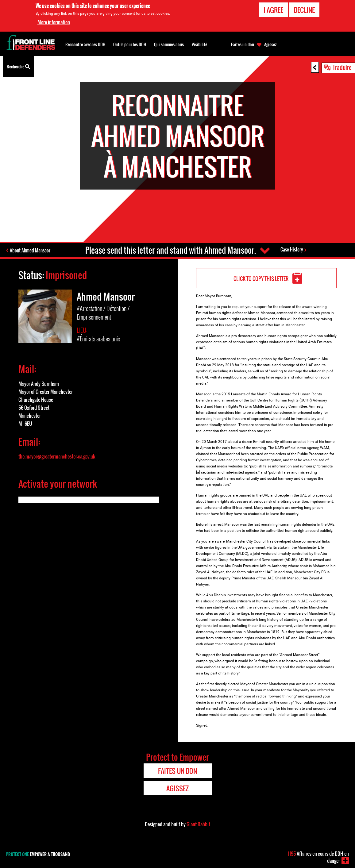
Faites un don (243, 44)
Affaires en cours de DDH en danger (318, 857)
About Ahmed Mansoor (30, 250)
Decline (304, 10)
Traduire (342, 67)
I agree (273, 10)
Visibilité (199, 44)
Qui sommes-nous (169, 44)
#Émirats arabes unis (98, 339)
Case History (292, 249)
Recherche (18, 66)
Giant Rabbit (198, 824)
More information (54, 22)
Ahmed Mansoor (106, 296)
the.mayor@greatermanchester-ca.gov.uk (57, 456)
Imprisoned (66, 275)
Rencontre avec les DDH (85, 44)
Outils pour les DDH (130, 44)
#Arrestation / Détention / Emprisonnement (103, 313)
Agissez (270, 44)
